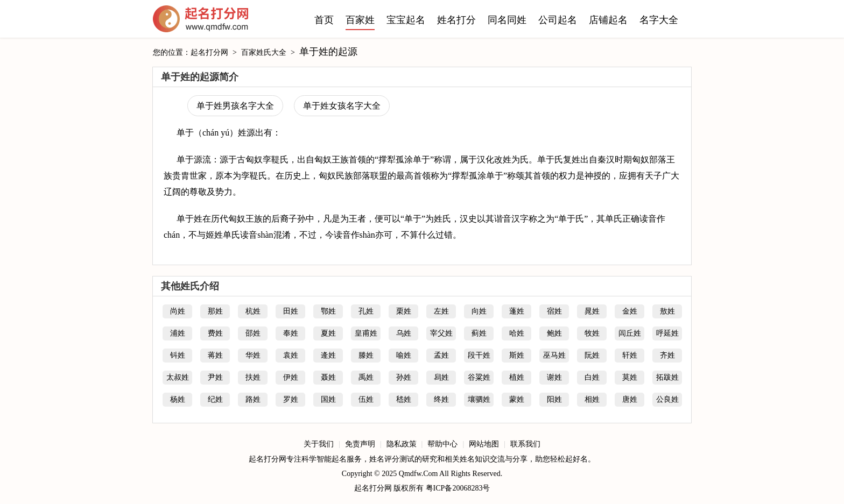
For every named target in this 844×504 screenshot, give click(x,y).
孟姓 (441, 355)
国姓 (328, 399)
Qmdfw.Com (419, 474)
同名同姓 (507, 20)
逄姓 (328, 355)
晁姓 (592, 311)
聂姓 (328, 377)
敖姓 (667, 311)
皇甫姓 (366, 333)
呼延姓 (667, 333)
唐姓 (630, 399)
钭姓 (178, 355)
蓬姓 (517, 311)
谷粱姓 (479, 377)
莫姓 (630, 377)
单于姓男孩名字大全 (235, 106)
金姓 (630, 311)
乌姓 (404, 333)
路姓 (253, 399)
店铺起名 (608, 20)
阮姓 (592, 355)
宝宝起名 (406, 20)
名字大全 (659, 20)
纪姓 (215, 399)
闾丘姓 (630, 333)
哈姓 (517, 333)
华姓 (253, 355)
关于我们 (319, 444)
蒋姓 (215, 355)
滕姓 (366, 355)
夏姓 (328, 333)
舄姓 (441, 377)
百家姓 (360, 20)
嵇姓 (404, 399)
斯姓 (517, 355)
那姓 (215, 311)
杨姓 (178, 399)
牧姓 (592, 333)
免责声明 (360, 444)
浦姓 (178, 333)
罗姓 (291, 399)
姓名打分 (456, 20)
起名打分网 (201, 22)
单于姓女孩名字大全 (342, 106)
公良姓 (667, 399)
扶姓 (253, 377)
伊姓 (291, 377)
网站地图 (484, 444)
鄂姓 (328, 311)
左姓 (441, 311)
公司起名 (558, 20)
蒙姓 (517, 399)
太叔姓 (178, 377)
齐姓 (667, 355)
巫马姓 (554, 355)
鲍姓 (554, 333)
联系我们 (525, 444)
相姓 (592, 399)
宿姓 (554, 311)
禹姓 (366, 377)
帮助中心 (442, 444)
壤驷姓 (479, 399)
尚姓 (178, 311)
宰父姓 (441, 333)
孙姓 (404, 377)
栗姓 (404, 311)
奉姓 (291, 333)
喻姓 (404, 355)
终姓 (441, 399)
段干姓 (479, 355)
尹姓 (215, 377)
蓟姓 (479, 333)
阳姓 (554, 399)
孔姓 (366, 311)
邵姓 (253, 333)
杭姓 (253, 311)
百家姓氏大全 (264, 52)
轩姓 (630, 355)
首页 (324, 20)
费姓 (215, 333)
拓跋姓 (667, 377)
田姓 (291, 311)
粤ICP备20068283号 (458, 488)
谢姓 (554, 377)
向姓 (479, 311)
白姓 (592, 377)
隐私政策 (402, 444)
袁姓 (291, 355)
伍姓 (366, 399)
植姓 (517, 377)
